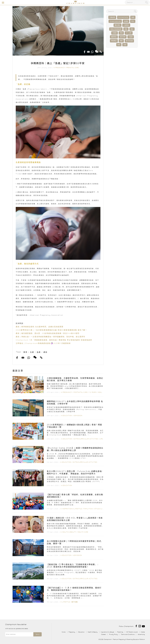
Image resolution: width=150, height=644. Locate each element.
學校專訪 (114, 41)
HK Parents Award (132, 632)
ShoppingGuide (115, 21)
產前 (45, 352)
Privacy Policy (113, 634)
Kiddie (143, 632)
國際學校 (114, 37)
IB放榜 (131, 37)
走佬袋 (126, 21)
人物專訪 (126, 25)
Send (37, 634)
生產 (32, 352)
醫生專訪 (117, 25)
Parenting (120, 632)
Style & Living (100, 509)
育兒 (133, 21)
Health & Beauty (69, 532)
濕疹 (121, 41)
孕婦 (121, 33)
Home (64, 632)
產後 (126, 29)
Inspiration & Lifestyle (72, 509)
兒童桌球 (112, 17)
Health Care (83, 532)
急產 (39, 352)
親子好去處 (129, 41)
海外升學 (123, 37)
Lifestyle (103, 439)
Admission (78, 416)
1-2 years (93, 392)
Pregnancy (60, 68)
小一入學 (129, 33)
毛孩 (125, 45)
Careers (104, 634)
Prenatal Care (73, 68)
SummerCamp (123, 17)
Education (67, 416)
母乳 (119, 45)
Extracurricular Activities (86, 439)
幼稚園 (115, 33)
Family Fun (88, 509)
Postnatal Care (81, 392)
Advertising (141, 634)
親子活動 (75, 602)
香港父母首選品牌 (116, 29)
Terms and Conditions (128, 634)
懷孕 (25, 352)
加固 (133, 17)
